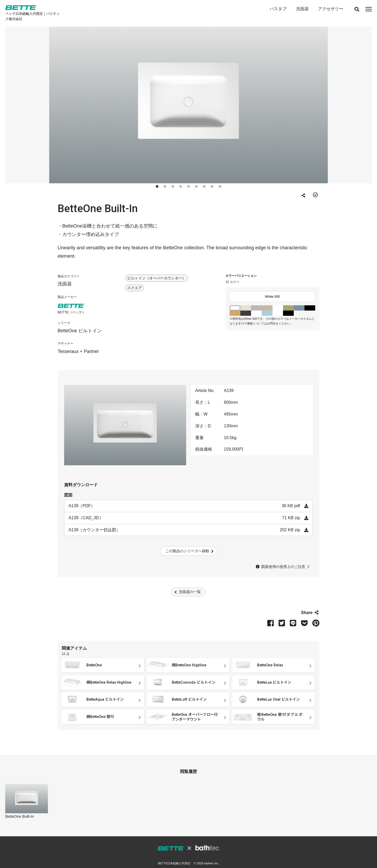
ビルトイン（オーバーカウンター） (157, 271)
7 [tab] (204, 179)
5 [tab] (188, 179)
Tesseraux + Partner (78, 344)
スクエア (135, 281)
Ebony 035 (310, 301)
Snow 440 (278, 306)
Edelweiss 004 (278, 301)
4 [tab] (181, 179)
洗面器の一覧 (190, 585)
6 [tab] (196, 179)
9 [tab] (220, 179)
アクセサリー (330, 9)
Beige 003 (267, 301)
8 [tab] (212, 179)
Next (355, 97)
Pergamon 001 (246, 301)
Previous (22, 97)
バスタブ (278, 9)
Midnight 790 (288, 306)
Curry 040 (235, 306)
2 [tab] (165, 179)
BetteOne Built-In (20, 809)
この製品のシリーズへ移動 (187, 544)
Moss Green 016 (288, 301)
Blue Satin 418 (267, 306)
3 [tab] (173, 179)
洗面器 (302, 9)
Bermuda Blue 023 (299, 301)
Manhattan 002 (256, 301)
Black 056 (246, 306)
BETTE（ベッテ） (72, 305)
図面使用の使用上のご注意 (283, 560)
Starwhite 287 (256, 306)
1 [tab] (157, 179)
